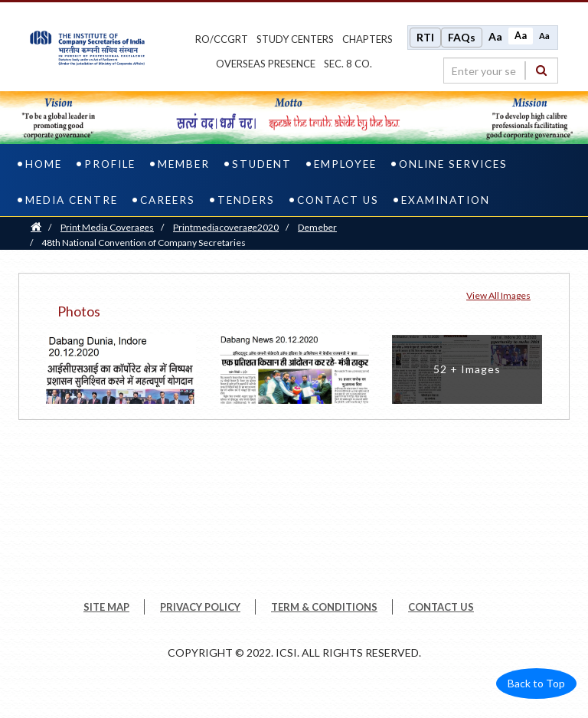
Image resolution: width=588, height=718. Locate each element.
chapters (367, 39)
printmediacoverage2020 (226, 227)
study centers (295, 39)
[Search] (541, 70)
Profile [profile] (110, 164)
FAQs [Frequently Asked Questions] (462, 37)
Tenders (246, 200)
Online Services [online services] (453, 164)
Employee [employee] (345, 164)
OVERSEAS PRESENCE (266, 64)
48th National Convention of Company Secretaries (144, 243)
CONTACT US (441, 607)
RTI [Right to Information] (425, 37)
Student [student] (262, 164)
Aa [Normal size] (521, 36)
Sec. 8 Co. (348, 64)
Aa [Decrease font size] (544, 36)
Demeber (317, 227)
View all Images (498, 295)
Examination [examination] (446, 200)
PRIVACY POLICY (200, 607)
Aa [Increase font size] (495, 36)
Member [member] (184, 164)
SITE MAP (106, 607)
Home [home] (44, 164)
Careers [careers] (168, 200)
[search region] (501, 70)
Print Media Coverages (107, 227)
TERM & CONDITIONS (324, 607)
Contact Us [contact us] (338, 200)
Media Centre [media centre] (72, 200)
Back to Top (536, 683)
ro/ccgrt (222, 39)
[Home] (36, 227)
